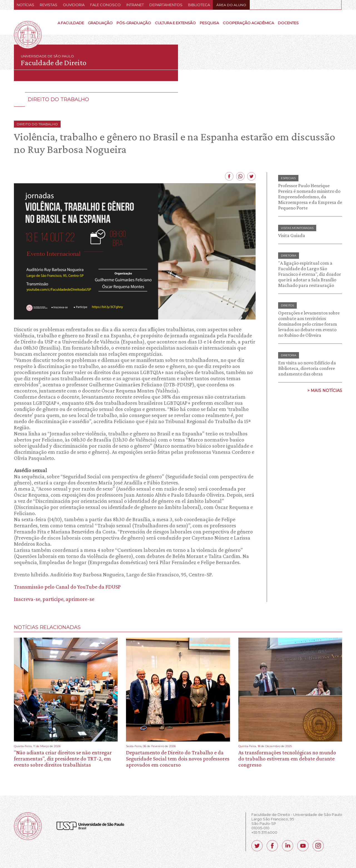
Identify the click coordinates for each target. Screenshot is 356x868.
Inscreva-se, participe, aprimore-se (54, 599)
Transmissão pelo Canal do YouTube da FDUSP (67, 587)
